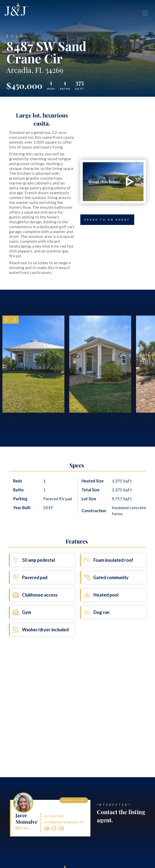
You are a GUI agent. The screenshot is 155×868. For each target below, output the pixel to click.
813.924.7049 (54, 816)
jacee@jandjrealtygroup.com (64, 822)
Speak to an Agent (105, 220)
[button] (6, 320)
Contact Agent (74, 800)
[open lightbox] (113, 182)
